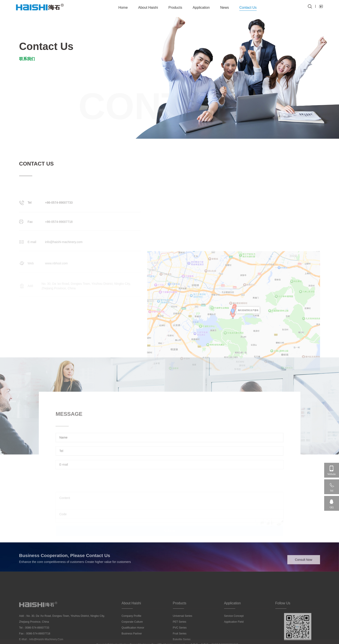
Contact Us (248, 8)
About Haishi (148, 8)
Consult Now (304, 565)
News (225, 8)
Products (175, 8)
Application (201, 8)
